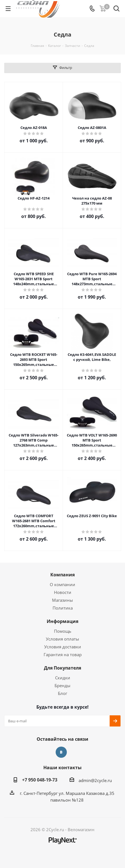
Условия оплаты (62, 639)
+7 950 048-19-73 (40, 780)
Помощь (63, 631)
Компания (62, 575)
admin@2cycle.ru (95, 780)
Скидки (63, 678)
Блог (62, 693)
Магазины (62, 600)
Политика (63, 608)
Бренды (62, 685)
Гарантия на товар (63, 654)
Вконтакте (61, 752)
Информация (62, 621)
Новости (63, 592)
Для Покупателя (62, 668)
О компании (62, 584)
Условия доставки (63, 647)
